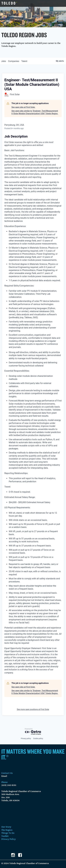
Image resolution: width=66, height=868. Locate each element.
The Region (7, 830)
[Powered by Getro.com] (33, 732)
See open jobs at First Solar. (23, 107)
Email (4, 776)
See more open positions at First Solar (33, 709)
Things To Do (8, 833)
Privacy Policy (9, 839)
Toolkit (5, 836)
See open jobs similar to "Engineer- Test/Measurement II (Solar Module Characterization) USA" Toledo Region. (35, 112)
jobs (3, 61)
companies (14, 61)
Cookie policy (38, 739)
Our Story (6, 827)
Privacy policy (26, 739)
